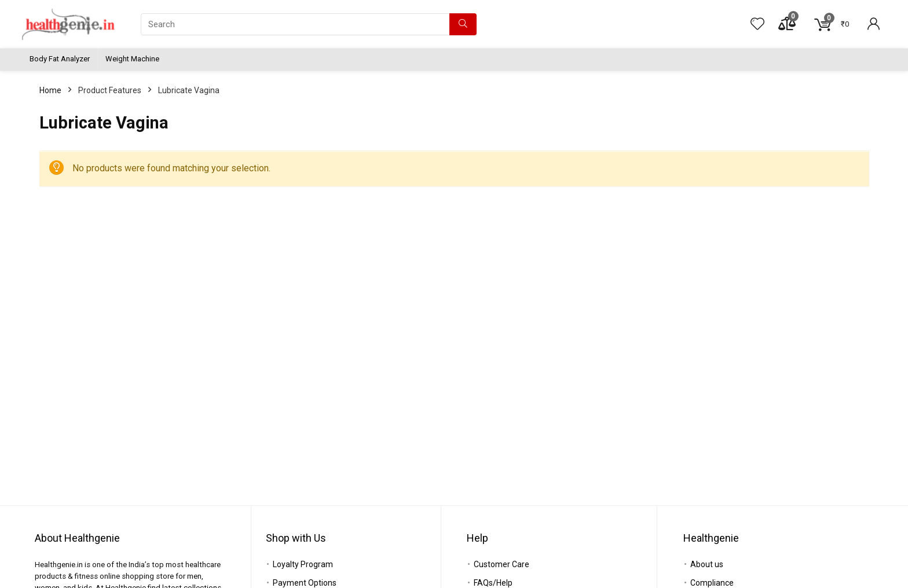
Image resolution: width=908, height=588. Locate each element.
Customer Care (501, 564)
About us (707, 564)
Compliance (712, 583)
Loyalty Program (303, 564)
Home (50, 90)
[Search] (463, 24)
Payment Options (305, 583)
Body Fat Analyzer (60, 59)
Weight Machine (132, 59)
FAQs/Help (493, 583)
